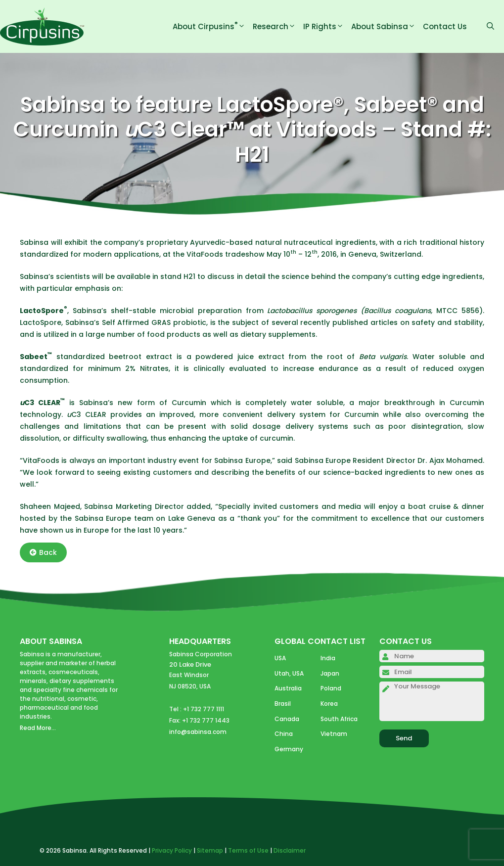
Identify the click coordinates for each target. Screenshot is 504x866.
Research (278, 27)
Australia (288, 688)
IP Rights (327, 27)
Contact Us (445, 26)
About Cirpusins (213, 27)
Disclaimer (290, 850)
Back (43, 552)
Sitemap (210, 850)
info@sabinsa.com (198, 732)
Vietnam (334, 734)
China (284, 734)
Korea (329, 704)
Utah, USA (289, 673)
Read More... (38, 728)
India (328, 658)
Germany (289, 749)
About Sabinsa (387, 27)
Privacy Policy (172, 850)
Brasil (283, 704)
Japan (330, 673)
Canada (287, 719)
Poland (331, 688)
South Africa (339, 719)
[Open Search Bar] (490, 27)
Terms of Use (248, 850)
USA (280, 658)
